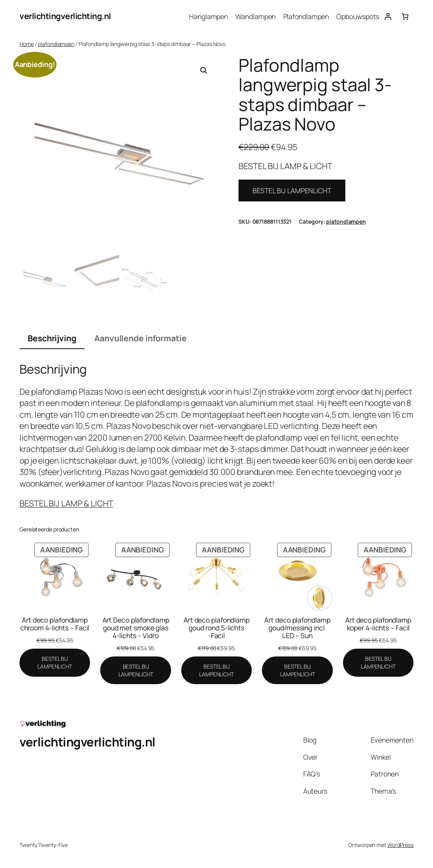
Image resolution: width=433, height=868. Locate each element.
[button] (204, 71)
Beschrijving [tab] (52, 338)
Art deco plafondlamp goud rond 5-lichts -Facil (216, 628)
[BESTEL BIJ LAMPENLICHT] (55, 662)
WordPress (400, 845)
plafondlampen (56, 44)
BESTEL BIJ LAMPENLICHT (292, 191)
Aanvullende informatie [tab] (141, 338)
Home (27, 44)
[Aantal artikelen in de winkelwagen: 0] (405, 16)
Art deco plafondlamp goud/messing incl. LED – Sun (297, 628)
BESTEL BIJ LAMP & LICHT (66, 503)
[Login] (388, 16)
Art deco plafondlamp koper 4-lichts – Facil (378, 624)
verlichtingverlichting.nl (65, 16)
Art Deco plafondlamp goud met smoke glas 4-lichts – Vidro (136, 628)
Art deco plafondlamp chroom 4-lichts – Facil (55, 624)
